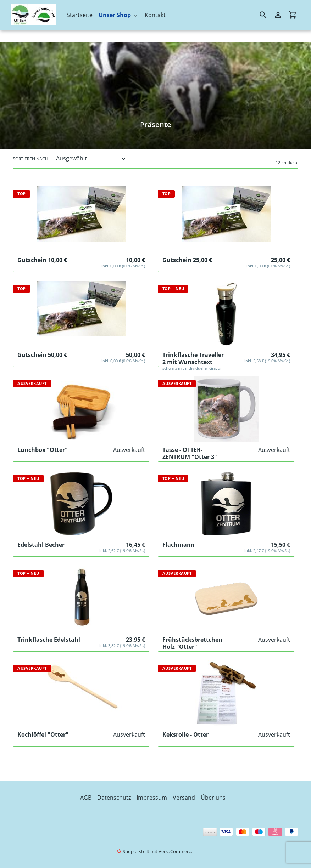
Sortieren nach (30, 159)
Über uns (213, 798)
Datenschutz (114, 798)
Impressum (152, 798)
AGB (86, 798)
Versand (184, 798)
